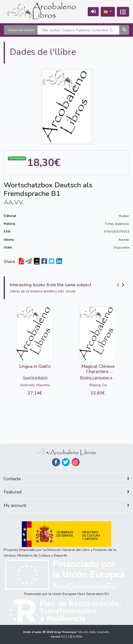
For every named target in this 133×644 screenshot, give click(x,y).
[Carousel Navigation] (121, 285)
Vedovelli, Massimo (35, 385)
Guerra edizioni (35, 378)
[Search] (78, 30)
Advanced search (21, 30)
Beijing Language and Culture (98, 378)
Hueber (124, 216)
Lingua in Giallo (35, 366)
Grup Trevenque (66, 632)
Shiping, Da (98, 385)
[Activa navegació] (123, 12)
